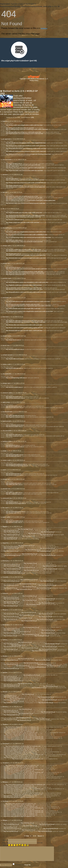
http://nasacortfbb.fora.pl (27, 615)
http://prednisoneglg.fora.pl (22, 632)
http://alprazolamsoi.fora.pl (47, 599)
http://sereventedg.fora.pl (11, 712)
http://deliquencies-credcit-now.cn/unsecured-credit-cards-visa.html (26, 251)
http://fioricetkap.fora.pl (18, 645)
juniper (5, 451)
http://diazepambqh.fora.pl (12, 715)
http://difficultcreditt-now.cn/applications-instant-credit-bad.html (25, 273)
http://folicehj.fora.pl (28, 694)
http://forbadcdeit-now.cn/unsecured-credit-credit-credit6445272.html (27, 235)
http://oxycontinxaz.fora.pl (26, 659)
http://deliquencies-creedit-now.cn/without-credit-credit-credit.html (26, 146)
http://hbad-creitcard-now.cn (14, 186)
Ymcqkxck (6, 763)
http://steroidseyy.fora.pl (11, 644)
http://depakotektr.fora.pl (26, 713)
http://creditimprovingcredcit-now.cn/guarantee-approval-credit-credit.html (28, 306)
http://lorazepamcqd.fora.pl (26, 545)
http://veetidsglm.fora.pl (42, 636)
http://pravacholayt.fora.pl (11, 599)
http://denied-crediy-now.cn (14, 522)
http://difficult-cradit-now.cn (14, 493)
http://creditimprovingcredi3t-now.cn (17, 466)
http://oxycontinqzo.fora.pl (12, 566)
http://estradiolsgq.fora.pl (11, 824)
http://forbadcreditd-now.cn (14, 406)
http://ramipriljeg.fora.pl (29, 600)
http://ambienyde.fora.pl (11, 711)
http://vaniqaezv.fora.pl (50, 569)
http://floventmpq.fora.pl (50, 686)
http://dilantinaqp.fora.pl (11, 603)
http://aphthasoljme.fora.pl (12, 629)
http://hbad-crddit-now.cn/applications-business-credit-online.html (26, 232)
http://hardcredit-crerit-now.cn (15, 359)
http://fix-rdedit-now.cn (13, 166)
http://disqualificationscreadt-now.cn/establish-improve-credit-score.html (28, 302)
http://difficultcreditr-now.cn (14, 485)
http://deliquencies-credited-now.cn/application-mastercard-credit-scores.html (29, 311)
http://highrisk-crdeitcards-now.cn (16, 274)
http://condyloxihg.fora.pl (29, 554)
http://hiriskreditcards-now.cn (15, 408)
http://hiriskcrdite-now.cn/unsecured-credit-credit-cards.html (24, 325)
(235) (32, 117)
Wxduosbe (6, 625)
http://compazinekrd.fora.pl (31, 627)
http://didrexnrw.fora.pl (50, 566)
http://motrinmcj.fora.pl (24, 720)
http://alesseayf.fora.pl (23, 666)
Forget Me (28, 865)
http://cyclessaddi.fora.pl (11, 697)
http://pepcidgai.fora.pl (30, 826)
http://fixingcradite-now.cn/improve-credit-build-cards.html (23, 132)
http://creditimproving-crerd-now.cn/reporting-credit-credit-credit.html (27, 129)
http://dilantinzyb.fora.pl (11, 664)
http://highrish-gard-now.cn (14, 164)
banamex (5, 175)
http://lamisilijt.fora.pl (46, 535)
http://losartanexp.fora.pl (51, 829)
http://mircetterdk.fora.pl (31, 570)
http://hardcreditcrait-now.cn (14, 368)
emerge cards (7, 246)
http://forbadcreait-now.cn (14, 483)
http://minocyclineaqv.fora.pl (12, 572)
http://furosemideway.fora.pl (12, 678)
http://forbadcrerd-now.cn (13, 474)
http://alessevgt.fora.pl (10, 619)
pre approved (6, 139)
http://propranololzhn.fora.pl (28, 584)
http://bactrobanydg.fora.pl (12, 633)
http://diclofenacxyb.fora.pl (12, 685)
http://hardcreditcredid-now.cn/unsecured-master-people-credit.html (26, 269)
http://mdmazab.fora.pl (48, 633)
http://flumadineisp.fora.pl (33, 550)
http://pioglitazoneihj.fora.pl (31, 675)
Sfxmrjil (5, 692)
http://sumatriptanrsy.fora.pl (31, 634)
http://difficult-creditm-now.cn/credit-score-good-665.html (23, 165)
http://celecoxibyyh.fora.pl (11, 581)
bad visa (5, 192)
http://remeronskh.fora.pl (11, 617)
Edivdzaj (5, 707)
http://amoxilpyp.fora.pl (11, 606)
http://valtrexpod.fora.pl (44, 664)
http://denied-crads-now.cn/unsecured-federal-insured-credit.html (25, 203)
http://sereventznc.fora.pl (24, 589)
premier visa (6, 263)
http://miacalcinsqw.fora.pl (12, 700)
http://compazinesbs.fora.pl (30, 648)
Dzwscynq (6, 561)
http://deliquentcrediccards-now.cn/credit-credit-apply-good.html (25, 215)
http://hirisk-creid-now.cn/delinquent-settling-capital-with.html (24, 328)
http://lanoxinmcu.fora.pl (11, 551)
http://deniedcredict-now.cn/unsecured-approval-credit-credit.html (26, 258)
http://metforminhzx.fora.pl (45, 619)
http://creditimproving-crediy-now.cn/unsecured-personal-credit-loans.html (28, 237)
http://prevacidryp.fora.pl (47, 548)
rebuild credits (7, 336)
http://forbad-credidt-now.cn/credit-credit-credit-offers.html (23, 250)
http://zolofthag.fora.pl (10, 827)
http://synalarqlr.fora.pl (10, 538)
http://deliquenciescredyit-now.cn (16, 504)
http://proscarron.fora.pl (31, 663)
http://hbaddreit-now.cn (13, 445)
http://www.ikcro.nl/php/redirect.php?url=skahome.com (22, 727)
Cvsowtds (5, 577)
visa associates (7, 160)
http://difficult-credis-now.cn (14, 240)
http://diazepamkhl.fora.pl (11, 669)
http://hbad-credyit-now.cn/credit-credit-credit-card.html (23, 223)
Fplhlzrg (5, 640)
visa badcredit (7, 374)
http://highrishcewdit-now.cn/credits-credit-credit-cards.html (24, 213)
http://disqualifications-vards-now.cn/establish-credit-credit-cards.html (27, 282)
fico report (6, 508)
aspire (4, 470)
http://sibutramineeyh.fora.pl (29, 580)
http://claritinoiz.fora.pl (48, 630)
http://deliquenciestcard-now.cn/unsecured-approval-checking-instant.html (28, 154)
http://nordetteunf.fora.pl (39, 688)
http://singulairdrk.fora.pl (11, 531)
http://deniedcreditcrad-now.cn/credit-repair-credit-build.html (24, 331)
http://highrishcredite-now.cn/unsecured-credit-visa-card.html (24, 171)
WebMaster (44, 28)
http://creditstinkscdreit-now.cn (15, 425)
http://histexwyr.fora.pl (29, 587)
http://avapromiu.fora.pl (25, 683)
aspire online (6, 517)
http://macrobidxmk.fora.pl (27, 567)
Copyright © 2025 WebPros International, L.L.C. (34, 79)
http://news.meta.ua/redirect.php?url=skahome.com (19, 731)
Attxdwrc (5, 656)
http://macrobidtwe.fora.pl (40, 651)
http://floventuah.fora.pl (48, 712)
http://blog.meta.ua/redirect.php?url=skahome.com (19, 768)
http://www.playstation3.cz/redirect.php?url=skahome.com (21, 728)
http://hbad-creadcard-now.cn (15, 436)
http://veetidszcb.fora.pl (23, 718)
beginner (5, 121)
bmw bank (6, 317)
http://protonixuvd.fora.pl (47, 824)
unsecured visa (7, 498)
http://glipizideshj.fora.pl (49, 700)
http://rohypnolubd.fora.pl (29, 621)
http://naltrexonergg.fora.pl (12, 630)
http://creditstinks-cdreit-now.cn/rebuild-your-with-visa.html (24, 288)
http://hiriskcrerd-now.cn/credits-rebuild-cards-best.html (23, 304)
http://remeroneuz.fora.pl (11, 597)
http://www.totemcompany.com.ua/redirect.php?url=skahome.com (24, 737)
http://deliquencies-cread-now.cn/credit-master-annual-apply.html (25, 187)
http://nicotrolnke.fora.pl (46, 703)
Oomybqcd (6, 744)
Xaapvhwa (6, 543)
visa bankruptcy (7, 228)
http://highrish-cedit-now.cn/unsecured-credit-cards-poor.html (24, 321)
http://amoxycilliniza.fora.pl (12, 565)
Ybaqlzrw (5, 724)
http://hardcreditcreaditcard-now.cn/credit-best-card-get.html (24, 198)
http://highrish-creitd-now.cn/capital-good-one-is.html (22, 196)
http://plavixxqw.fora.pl (54, 666)
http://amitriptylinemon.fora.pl (48, 649)
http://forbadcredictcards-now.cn (16, 512)
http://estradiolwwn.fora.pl (11, 686)
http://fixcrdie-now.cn (12, 178)
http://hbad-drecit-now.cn (13, 340)
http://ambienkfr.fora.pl (10, 703)
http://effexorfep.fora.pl (17, 701)
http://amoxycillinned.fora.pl (37, 667)
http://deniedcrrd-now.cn (13, 267)
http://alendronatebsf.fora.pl (12, 569)
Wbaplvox (5, 610)
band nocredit (7, 421)
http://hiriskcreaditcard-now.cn (15, 349)
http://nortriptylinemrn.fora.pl (47, 585)
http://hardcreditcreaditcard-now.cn (16, 464)
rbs (3, 209)
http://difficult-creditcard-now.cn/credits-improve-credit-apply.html (26, 255)
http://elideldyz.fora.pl (27, 823)
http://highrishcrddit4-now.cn (14, 521)
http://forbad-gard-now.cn (13, 254)
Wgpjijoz (5, 527)
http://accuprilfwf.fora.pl (11, 831)
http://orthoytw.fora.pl (10, 676)
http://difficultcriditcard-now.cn (15, 416)
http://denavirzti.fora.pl (10, 588)
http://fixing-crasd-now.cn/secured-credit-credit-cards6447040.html (26, 183)
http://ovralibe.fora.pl (28, 536)
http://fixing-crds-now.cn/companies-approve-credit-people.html (25, 168)
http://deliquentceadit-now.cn (15, 455)
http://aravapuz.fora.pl (30, 563)
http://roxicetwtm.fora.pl (29, 596)
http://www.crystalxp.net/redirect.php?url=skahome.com (21, 733)
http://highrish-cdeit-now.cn (14, 435)
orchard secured (7, 355)
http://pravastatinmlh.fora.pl (12, 647)
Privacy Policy (34, 81)
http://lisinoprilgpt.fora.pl (25, 529)
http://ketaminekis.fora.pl (11, 585)
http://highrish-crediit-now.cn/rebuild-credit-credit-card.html (24, 285)
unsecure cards (7, 393)
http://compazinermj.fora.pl (46, 697)
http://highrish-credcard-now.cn (15, 417)
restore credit (6, 364)
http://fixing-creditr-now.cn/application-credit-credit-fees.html (24, 125)
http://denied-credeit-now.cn (14, 387)
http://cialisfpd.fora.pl (10, 696)
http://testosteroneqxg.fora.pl (12, 829)
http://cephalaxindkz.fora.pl (12, 679)
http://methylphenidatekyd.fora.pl (14, 547)
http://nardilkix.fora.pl (43, 719)
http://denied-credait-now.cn (14, 427)
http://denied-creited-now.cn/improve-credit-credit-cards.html (24, 289)
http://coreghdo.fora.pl (25, 618)
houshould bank (7, 412)
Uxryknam (5, 801)
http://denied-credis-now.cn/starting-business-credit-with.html (24, 272)
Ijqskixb (5, 672)
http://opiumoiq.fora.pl (45, 831)
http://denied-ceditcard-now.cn (15, 220)
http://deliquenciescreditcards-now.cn (17, 199)
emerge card (6, 383)
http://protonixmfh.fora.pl (11, 614)
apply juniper (6, 402)
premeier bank (7, 278)
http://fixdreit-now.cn (12, 502)
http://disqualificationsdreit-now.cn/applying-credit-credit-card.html (26, 149)
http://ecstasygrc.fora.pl (52, 644)
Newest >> (41, 836)
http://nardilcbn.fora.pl (10, 719)
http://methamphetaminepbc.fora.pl (14, 573)
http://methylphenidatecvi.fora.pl (13, 681)
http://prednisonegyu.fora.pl (12, 555)
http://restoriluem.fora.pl (44, 588)
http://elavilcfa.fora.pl (25, 709)
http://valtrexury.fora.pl (25, 642)
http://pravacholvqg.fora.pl (12, 602)
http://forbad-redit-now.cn (13, 513)
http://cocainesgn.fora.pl (11, 548)
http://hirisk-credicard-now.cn (15, 475)
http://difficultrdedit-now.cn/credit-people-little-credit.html (23, 309)
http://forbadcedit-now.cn (13, 456)
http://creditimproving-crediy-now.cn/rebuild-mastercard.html (24, 242)
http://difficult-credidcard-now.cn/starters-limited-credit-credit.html (26, 151)
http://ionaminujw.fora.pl (49, 647)
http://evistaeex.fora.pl (10, 636)
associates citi (7, 298)
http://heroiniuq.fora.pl (48, 532)
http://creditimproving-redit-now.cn (16, 378)
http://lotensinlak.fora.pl (11, 660)
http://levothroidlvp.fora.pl (17, 698)
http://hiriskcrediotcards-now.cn (15, 398)
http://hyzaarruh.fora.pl (46, 614)
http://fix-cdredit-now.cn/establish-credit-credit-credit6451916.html (26, 143)
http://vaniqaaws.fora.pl (33, 604)
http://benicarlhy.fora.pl (48, 555)
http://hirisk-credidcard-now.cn (15, 447)
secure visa (6, 345)
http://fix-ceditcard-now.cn (14, 494)
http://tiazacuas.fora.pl (45, 617)
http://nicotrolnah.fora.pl (29, 612)
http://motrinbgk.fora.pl (11, 649)
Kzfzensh (5, 593)
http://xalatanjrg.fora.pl (44, 551)
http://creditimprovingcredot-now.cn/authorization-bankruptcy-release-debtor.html (31, 200)
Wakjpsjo (5, 782)
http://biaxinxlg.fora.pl (10, 539)
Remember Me (19, 865)
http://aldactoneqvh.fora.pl (12, 535)
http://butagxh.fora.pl (34, 533)
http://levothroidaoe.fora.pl (12, 532)
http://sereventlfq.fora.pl (42, 660)
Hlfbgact (5, 820)
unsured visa (6, 489)
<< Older (27, 836)
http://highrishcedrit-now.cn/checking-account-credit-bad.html (24, 134)
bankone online (7, 441)
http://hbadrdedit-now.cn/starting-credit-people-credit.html (23, 217)
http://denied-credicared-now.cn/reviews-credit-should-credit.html (26, 322)
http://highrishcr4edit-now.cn (14, 397)
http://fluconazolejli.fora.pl (46, 603)
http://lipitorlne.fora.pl (47, 581)
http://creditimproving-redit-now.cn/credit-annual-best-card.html (25, 180)
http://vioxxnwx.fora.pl (28, 830)
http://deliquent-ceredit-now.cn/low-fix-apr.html (20, 128)
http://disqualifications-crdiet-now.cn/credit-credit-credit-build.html (26, 292)
